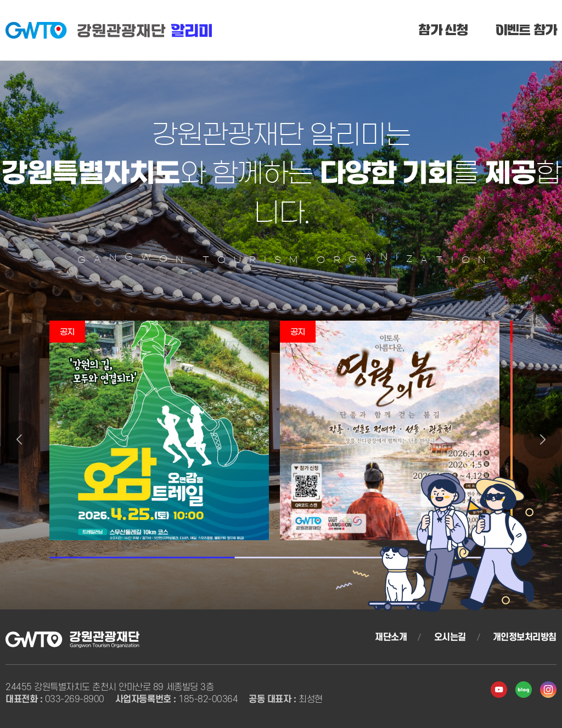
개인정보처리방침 (525, 637)
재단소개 (391, 637)
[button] (19, 440)
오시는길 (450, 637)
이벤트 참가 (526, 33)
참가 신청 (443, 33)
